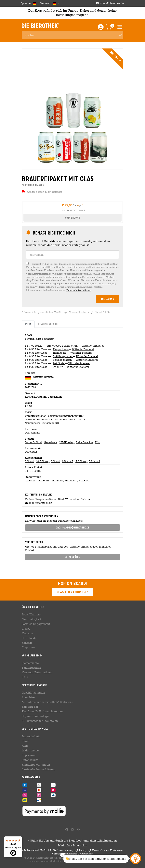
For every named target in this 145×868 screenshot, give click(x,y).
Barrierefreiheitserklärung (39, 769)
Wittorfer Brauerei (93, 346)
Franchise (28, 697)
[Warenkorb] (111, 28)
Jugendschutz (31, 736)
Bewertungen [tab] (48, 324)
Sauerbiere (51, 442)
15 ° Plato (71, 481)
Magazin (27, 633)
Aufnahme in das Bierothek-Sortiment (47, 702)
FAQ (25, 677)
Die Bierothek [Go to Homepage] (40, 26)
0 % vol (29, 461)
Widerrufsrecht (32, 750)
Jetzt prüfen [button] (73, 557)
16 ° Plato (57, 481)
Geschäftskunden (33, 693)
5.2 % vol (94, 461)
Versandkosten (79, 312)
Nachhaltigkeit (31, 619)
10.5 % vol (42, 461)
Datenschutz (30, 760)
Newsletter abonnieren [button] (72, 592)
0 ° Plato (30, 481)
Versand (27, 672)
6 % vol (55, 461)
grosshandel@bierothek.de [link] (73, 528)
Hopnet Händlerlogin (36, 716)
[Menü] (20, 839)
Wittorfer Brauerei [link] (33, 185)
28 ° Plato (43, 481)
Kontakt (27, 643)
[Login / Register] (101, 28)
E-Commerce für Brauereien (40, 721)
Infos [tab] (28, 324)
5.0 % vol (81, 461)
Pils (97, 442)
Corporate (28, 647)
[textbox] (72, 255)
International (44, 672)
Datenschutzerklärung (79, 290)
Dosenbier (31, 452)
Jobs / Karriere (31, 614)
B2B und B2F (30, 707)
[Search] (119, 35)
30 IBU (38, 471)
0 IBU (28, 471)
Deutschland (33, 433)
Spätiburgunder (63, 356)
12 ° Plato (84, 481)
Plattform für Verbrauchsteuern (42, 711)
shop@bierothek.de (40, 503)
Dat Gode (59, 363)
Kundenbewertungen (36, 765)
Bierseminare (30, 663)
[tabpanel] (72, 407)
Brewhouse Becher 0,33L (63, 346)
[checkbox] (72, 277)
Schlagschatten (63, 360)
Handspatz (60, 353)
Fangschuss (61, 349)
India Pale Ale (84, 442)
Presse (26, 629)
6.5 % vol (68, 461)
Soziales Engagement (36, 624)
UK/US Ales (66, 442)
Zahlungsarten (31, 668)
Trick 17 (58, 367)
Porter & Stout (33, 442)
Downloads (29, 638)
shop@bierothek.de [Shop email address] (112, 3)
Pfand (98, 312)
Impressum (29, 755)
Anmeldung (107, 299)
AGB (25, 746)
